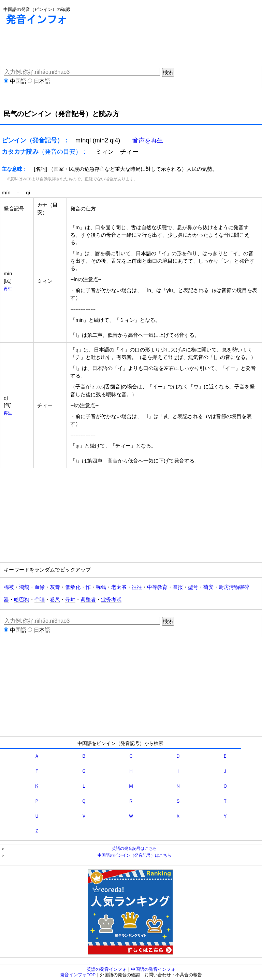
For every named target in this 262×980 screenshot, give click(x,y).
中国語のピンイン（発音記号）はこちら (134, 855)
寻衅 (70, 599)
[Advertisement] (124, 43)
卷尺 (55, 599)
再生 (8, 288)
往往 (137, 587)
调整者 (88, 599)
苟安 (208, 587)
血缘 (40, 587)
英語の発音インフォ (107, 969)
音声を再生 (148, 140)
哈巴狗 (22, 599)
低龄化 (73, 587)
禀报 (178, 587)
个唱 (40, 599)
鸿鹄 (24, 587)
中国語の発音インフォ (153, 969)
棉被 (9, 587)
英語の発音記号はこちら (134, 848)
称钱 (101, 587)
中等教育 (157, 587)
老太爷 (119, 587)
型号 (193, 587)
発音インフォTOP (78, 975)
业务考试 (111, 599)
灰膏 (55, 587)
